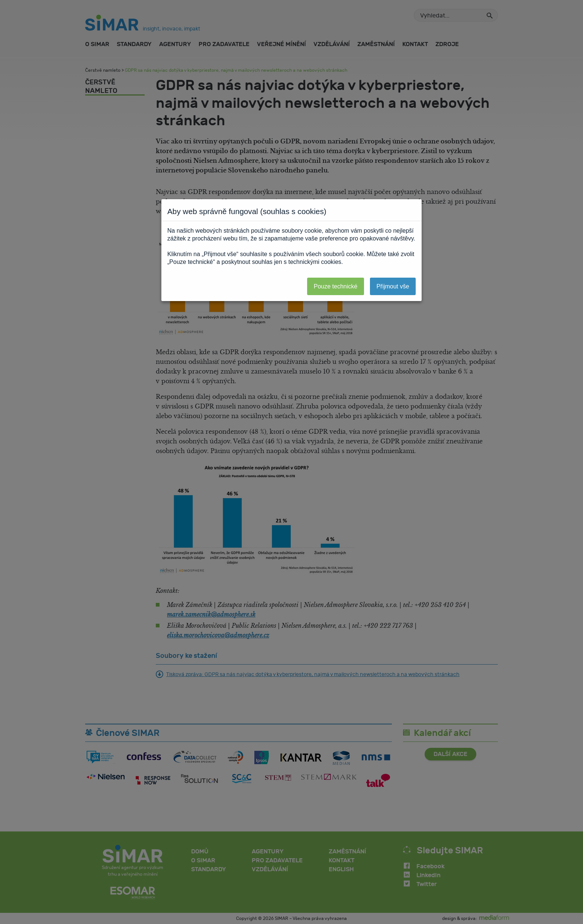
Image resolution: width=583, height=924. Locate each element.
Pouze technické (336, 286)
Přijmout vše (393, 286)
